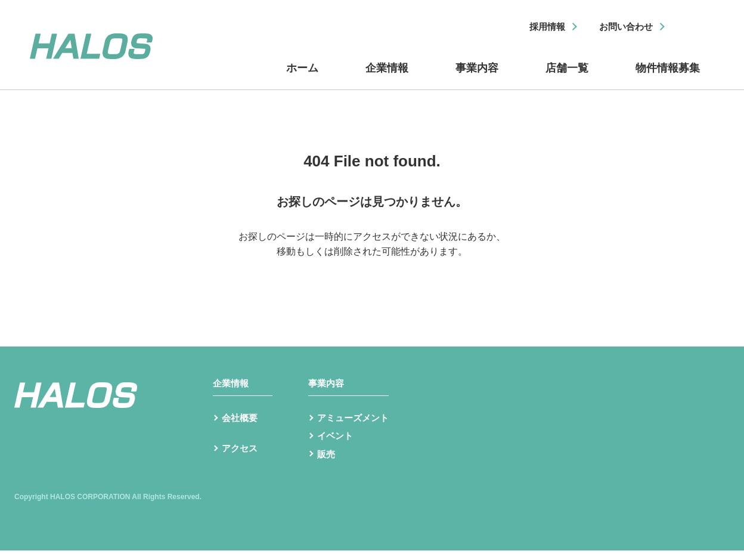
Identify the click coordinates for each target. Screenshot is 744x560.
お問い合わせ (623, 27)
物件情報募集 (666, 73)
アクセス (241, 460)
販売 (327, 464)
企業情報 (386, 73)
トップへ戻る (372, 273)
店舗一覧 (565, 73)
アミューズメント (355, 426)
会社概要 (241, 426)
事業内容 (476, 73)
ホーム (303, 73)
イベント (336, 445)
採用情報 (540, 27)
